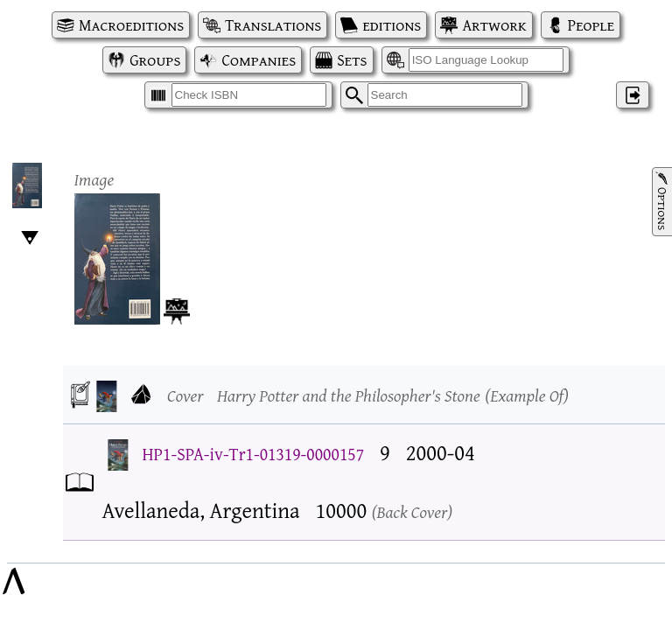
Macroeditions (131, 25)
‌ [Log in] (633, 95)
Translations (273, 25)
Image (94, 179)
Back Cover (413, 511)
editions (392, 25)
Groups (155, 60)
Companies (259, 60)
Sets (352, 60)
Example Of (527, 395)
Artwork (494, 25)
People (591, 25)
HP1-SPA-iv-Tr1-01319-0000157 (254, 454)
